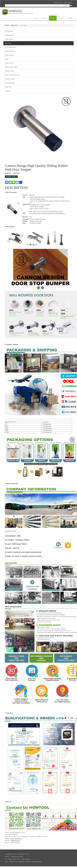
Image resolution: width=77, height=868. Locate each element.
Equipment (44, 18)
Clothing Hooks (9, 35)
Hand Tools (8, 87)
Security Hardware (10, 51)
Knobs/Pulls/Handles (11, 47)
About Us (36, 18)
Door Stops (8, 43)
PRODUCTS (14, 25)
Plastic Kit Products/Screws (13, 75)
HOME (7, 25)
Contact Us (61, 18)
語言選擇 (70, 18)
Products (53, 18)
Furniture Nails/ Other (11, 67)
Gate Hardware (9, 31)
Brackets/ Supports (10, 79)
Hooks (7, 59)
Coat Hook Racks (10, 83)
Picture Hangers (9, 55)
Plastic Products (9, 63)
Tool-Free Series (10, 71)
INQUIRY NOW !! (11, 177)
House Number (9, 39)
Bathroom (8, 91)
